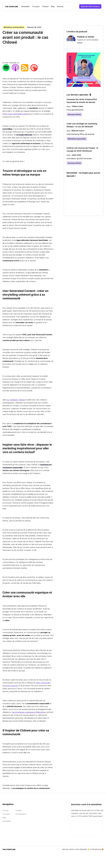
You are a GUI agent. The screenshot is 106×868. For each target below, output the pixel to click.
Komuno (60, 6)
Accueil (5, 811)
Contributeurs (21, 815)
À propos (36, 6)
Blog (53, 6)
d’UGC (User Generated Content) (16, 114)
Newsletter (25, 6)
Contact (19, 811)
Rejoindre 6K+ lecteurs (90, 6)
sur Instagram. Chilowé (16, 400)
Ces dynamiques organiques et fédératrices (29, 712)
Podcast (45, 6)
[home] (11, 6)
